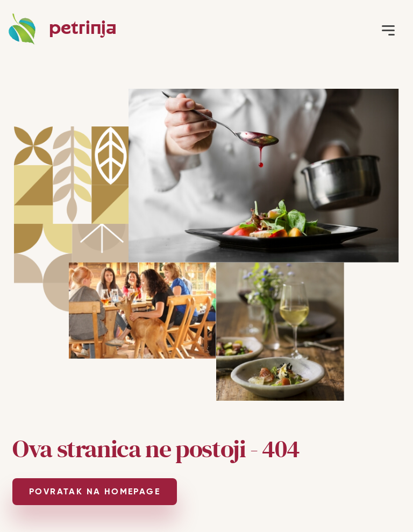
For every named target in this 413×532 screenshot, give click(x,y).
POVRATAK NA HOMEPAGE (95, 491)
